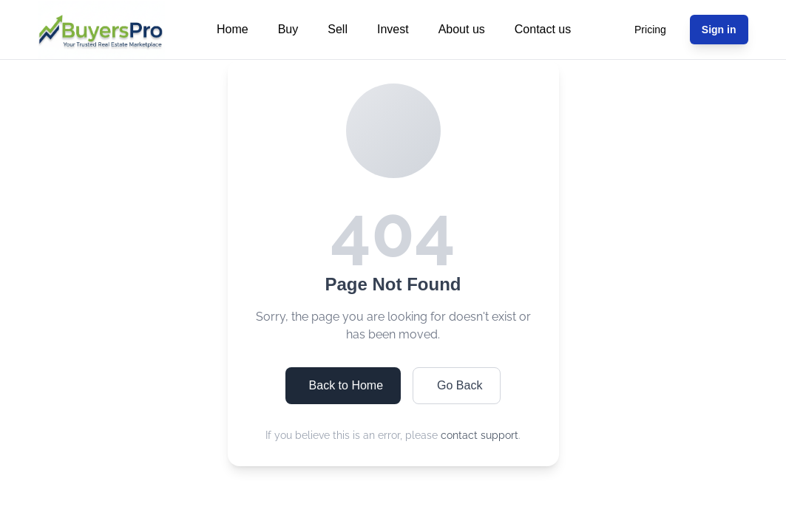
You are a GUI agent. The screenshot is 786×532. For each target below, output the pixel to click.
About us (462, 29)
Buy (288, 29)
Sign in (719, 30)
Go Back (460, 385)
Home (233, 29)
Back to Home (346, 385)
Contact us (543, 29)
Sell (338, 29)
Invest (393, 29)
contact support (480, 435)
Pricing (650, 30)
